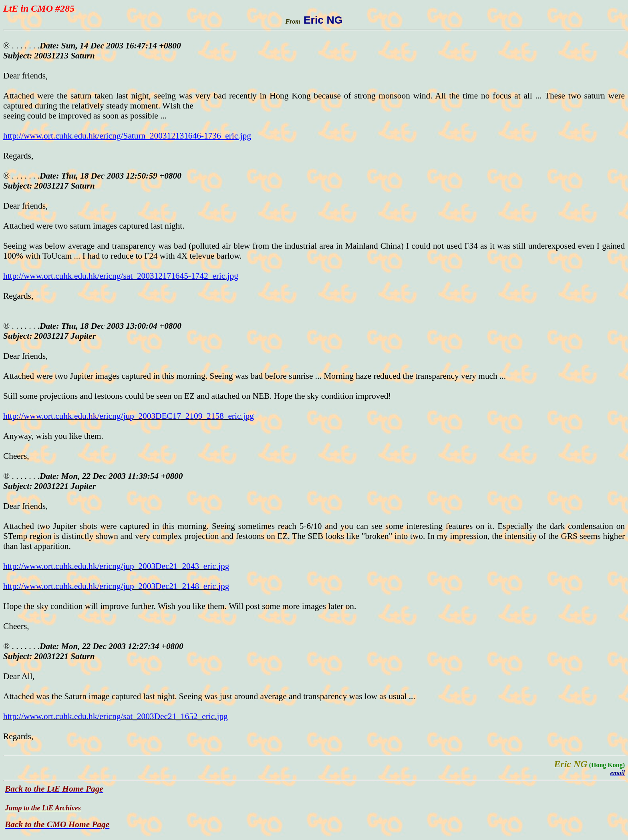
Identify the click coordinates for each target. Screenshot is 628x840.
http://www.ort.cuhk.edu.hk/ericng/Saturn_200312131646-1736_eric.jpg (127, 136)
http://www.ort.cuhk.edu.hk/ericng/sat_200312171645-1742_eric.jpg (121, 276)
